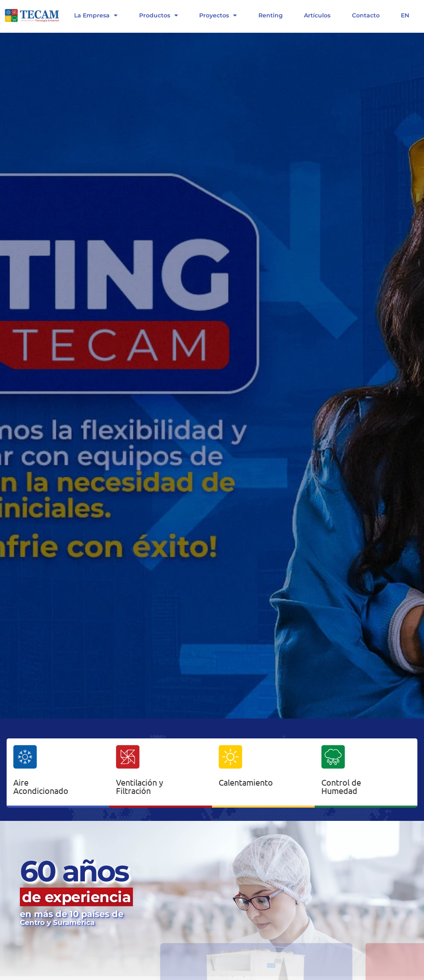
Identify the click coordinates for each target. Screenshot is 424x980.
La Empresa (96, 15)
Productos (159, 15)
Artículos (317, 15)
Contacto (366, 15)
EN (405, 15)
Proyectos (218, 15)
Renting (271, 15)
